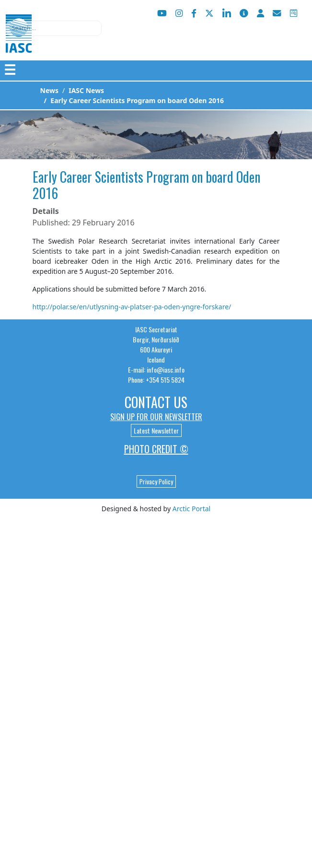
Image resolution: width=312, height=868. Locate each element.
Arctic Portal (191, 509)
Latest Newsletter (156, 430)
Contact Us (156, 402)
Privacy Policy (156, 481)
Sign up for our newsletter (156, 417)
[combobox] (54, 28)
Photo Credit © (156, 449)
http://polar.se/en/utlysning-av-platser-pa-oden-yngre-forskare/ (132, 307)
